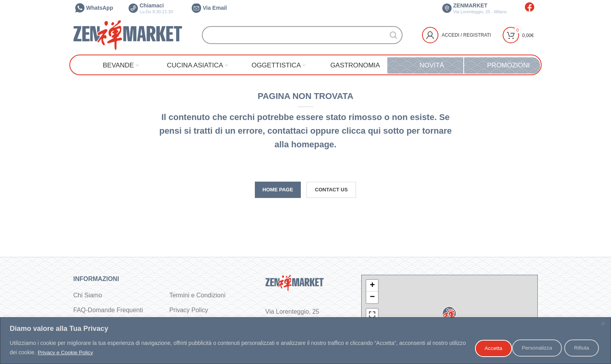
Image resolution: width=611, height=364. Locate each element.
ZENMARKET (474, 8)
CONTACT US (331, 190)
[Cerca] (302, 35)
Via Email (209, 8)
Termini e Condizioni (197, 295)
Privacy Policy (189, 310)
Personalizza (489, 348)
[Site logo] (128, 34)
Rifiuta (539, 348)
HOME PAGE (278, 190)
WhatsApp (94, 8)
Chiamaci (151, 8)
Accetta (581, 348)
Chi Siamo (88, 295)
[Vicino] (603, 324)
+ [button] (372, 286)
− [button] (372, 297)
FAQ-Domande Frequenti (108, 310)
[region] (305, 341)
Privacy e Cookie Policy (85, 353)
